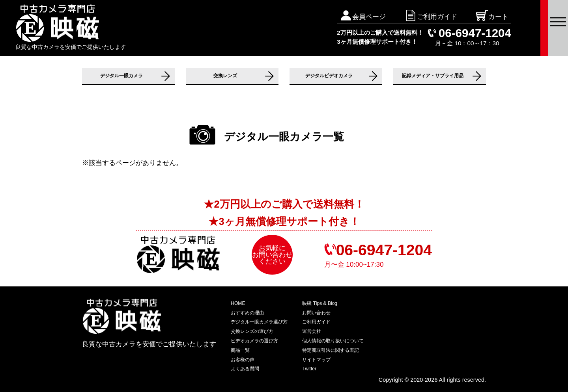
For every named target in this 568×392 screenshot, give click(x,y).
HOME (238, 303)
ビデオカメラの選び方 (254, 341)
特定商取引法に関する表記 (331, 350)
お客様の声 (243, 360)
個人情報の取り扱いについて (333, 341)
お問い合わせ (316, 313)
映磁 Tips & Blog (320, 303)
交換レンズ (225, 76)
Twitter (309, 369)
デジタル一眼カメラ (121, 76)
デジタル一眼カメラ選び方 (259, 322)
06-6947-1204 (475, 33)
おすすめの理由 (247, 313)
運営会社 (312, 331)
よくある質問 (245, 369)
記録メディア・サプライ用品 (433, 76)
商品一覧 (240, 350)
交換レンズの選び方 (252, 331)
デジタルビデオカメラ (329, 76)
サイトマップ (316, 360)
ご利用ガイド (316, 322)
